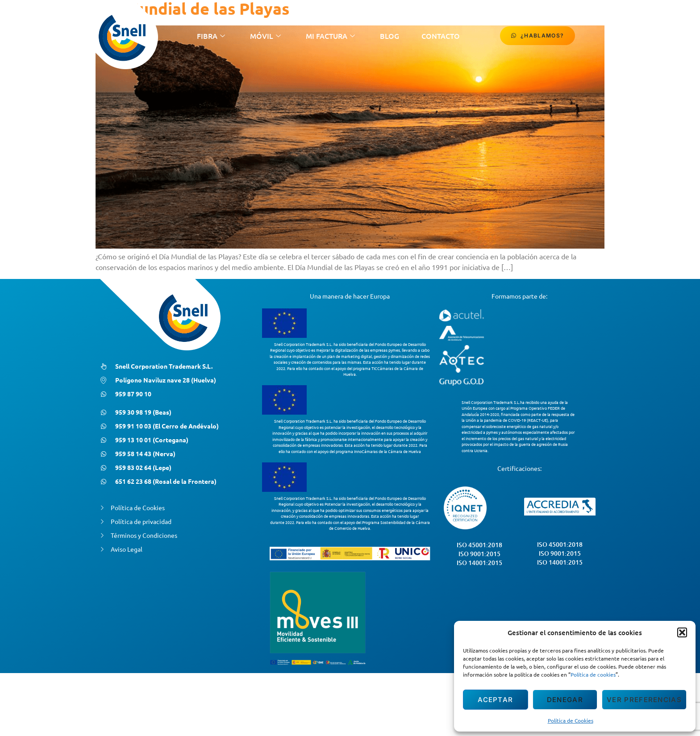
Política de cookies (593, 674)
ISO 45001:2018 (479, 545)
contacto (441, 36)
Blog (390, 36)
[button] (682, 632)
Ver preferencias (644, 700)
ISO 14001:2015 (479, 563)
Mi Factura (330, 36)
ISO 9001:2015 (479, 554)
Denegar (565, 700)
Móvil (265, 36)
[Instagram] (632, 36)
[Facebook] (612, 36)
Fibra (211, 36)
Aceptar (495, 700)
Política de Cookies (571, 720)
